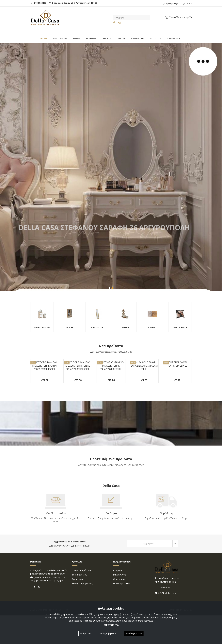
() (171, 4)
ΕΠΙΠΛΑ (77, 38)
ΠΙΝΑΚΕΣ (121, 38)
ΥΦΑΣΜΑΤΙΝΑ (137, 38)
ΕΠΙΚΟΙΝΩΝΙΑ (173, 38)
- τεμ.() (179, 17)
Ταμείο (187, 4)
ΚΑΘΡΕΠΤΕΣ (92, 38)
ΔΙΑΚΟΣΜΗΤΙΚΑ (60, 38)
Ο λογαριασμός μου (82, 599)
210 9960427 (38, 3)
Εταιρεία (117, 599)
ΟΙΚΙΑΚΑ (107, 38)
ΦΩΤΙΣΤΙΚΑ (155, 38)
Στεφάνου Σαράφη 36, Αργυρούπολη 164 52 (73, 3)
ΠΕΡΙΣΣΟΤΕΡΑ (111, 625)
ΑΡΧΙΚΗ (43, 38)
